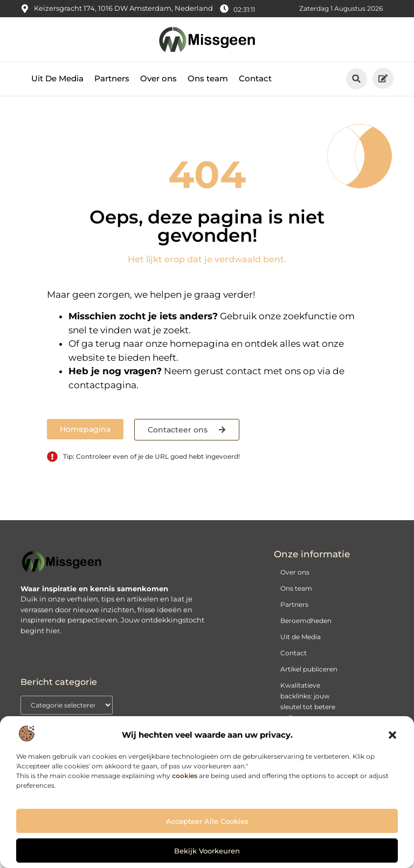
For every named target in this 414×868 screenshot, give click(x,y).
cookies (185, 776)
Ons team (208, 87)
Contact (255, 87)
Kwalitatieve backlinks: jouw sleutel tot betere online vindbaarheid (308, 715)
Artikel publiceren (309, 678)
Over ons (158, 87)
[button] (392, 735)
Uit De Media (57, 87)
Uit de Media (301, 645)
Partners (112, 87)
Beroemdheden (306, 629)
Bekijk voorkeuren (207, 851)
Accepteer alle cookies (207, 821)
